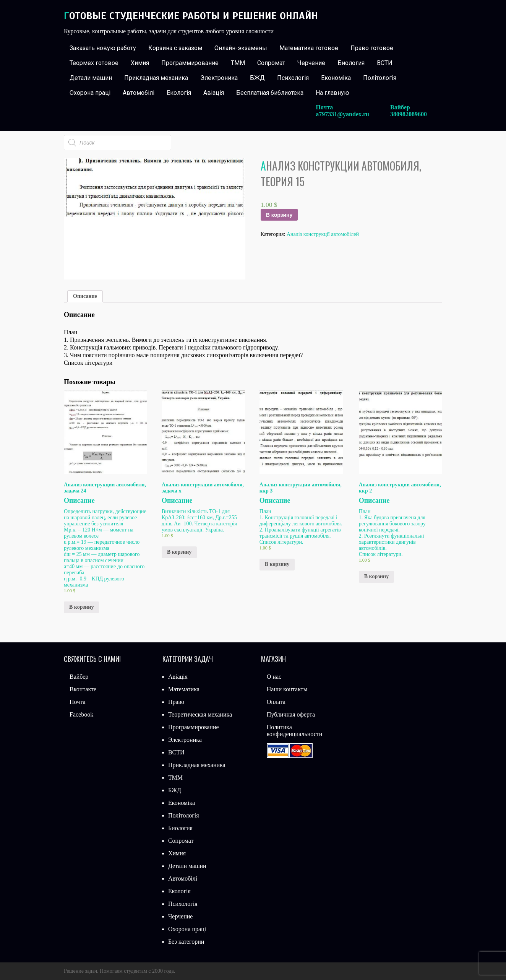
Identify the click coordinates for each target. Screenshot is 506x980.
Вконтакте (83, 689)
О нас (274, 677)
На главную (332, 93)
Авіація (214, 93)
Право (176, 702)
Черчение (311, 63)
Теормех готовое (94, 63)
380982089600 (409, 114)
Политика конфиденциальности (295, 731)
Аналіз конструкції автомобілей (323, 234)
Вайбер (79, 677)
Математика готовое (309, 48)
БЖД (257, 78)
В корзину (279, 215)
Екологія (179, 93)
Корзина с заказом (175, 48)
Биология (351, 63)
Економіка (336, 78)
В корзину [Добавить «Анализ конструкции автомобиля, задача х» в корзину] (179, 552)
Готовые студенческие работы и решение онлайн (191, 16)
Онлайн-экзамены (241, 48)
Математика (184, 689)
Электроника (219, 78)
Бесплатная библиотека (270, 93)
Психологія (293, 78)
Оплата (276, 702)
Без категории (186, 942)
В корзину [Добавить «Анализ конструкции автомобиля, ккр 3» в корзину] (277, 564)
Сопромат (271, 63)
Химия (140, 63)
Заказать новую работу (103, 48)
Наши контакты (287, 689)
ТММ (238, 63)
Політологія (380, 78)
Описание (85, 296)
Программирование (190, 63)
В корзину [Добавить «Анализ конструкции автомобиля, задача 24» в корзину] (81, 607)
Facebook (81, 714)
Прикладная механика (156, 78)
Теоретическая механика (200, 714)
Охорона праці (90, 93)
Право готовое (372, 48)
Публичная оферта (291, 714)
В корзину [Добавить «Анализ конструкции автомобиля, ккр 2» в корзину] (376, 576)
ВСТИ (385, 63)
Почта (77, 702)
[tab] (85, 296)
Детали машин (91, 78)
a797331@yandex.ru (342, 114)
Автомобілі (139, 93)
